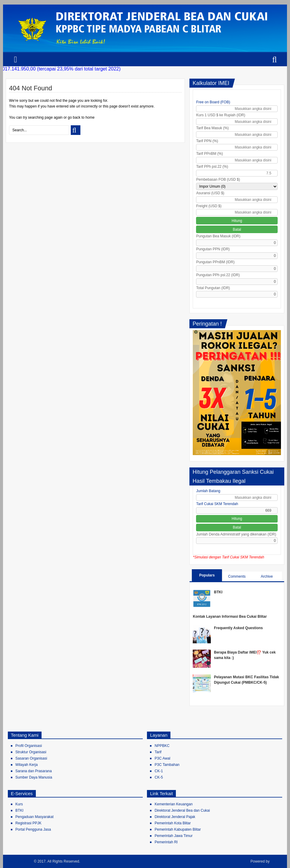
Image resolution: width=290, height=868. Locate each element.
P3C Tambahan (167, 765)
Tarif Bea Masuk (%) (212, 128)
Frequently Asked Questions (238, 628)
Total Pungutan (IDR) (213, 288)
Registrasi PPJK (28, 823)
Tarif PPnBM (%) (209, 154)
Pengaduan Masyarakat (34, 817)
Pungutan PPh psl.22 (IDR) (218, 275)
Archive (267, 576)
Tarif (158, 752)
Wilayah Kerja (27, 765)
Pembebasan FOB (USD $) (218, 180)
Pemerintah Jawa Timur (173, 836)
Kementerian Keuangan (173, 804)
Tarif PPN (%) (207, 141)
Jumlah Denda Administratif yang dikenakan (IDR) (236, 534)
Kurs (19, 804)
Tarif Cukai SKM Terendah (217, 504)
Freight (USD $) (209, 206)
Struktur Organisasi (31, 752)
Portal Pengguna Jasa (33, 829)
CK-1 (159, 771)
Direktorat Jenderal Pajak (175, 817)
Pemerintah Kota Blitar (173, 823)
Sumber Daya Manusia (34, 777)
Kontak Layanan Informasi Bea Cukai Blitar (230, 617)
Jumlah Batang (208, 491)
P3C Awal (162, 758)
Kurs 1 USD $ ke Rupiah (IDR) (221, 115)
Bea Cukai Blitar (19, 861)
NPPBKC (162, 746)
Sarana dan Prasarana (34, 771)
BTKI (218, 592)
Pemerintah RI (166, 842)
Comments (237, 576)
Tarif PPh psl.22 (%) (212, 167)
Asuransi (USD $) (210, 193)
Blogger (278, 861)
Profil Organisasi (29, 746)
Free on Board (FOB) (213, 102)
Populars (207, 575)
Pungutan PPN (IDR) (213, 249)
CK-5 (159, 777)
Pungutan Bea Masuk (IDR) (218, 236)
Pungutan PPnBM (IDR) (215, 262)
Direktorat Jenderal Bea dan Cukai (182, 810)
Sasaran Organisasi (31, 758)
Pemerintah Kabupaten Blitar (178, 829)
